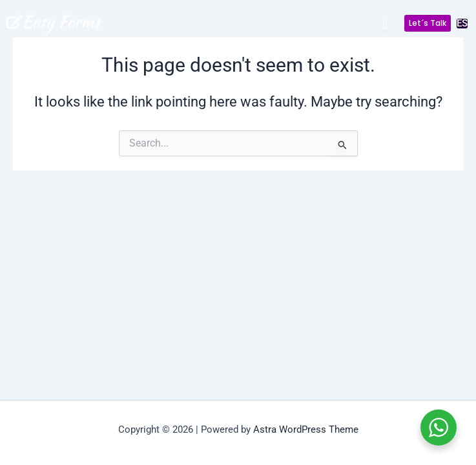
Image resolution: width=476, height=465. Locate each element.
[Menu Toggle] (385, 25)
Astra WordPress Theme (306, 429)
